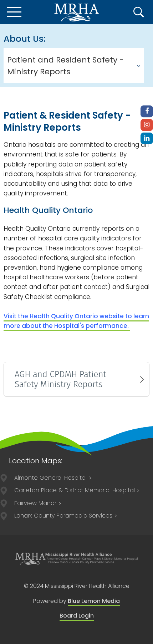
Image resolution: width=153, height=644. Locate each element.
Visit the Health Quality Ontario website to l (76, 321)
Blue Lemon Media (94, 601)
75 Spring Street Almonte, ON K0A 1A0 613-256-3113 (38, 503)
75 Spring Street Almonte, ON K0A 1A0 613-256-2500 (53, 478)
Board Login (77, 616)
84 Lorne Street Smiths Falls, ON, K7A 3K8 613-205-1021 (66, 516)
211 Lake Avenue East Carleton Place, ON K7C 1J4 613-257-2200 (77, 490)
